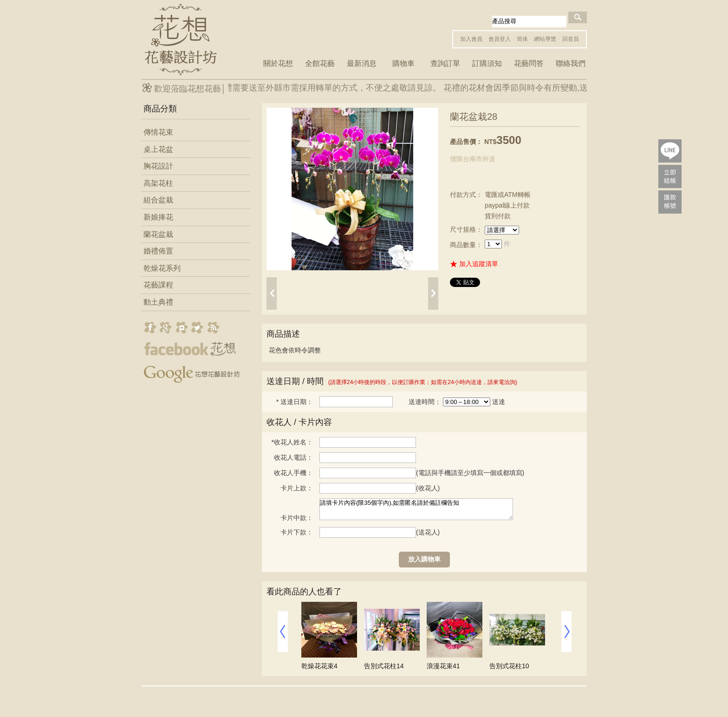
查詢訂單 (445, 63)
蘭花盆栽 (158, 234)
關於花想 (278, 63)
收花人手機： (293, 473)
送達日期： (295, 402)
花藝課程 (158, 285)
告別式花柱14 (384, 666)
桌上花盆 (158, 149)
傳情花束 (158, 132)
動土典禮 (158, 302)
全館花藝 (320, 63)
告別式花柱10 (509, 666)
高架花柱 (158, 183)
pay (670, 176)
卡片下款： (297, 532)
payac (670, 202)
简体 (522, 39)
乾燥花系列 (162, 268)
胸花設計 (158, 166)
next (433, 293)
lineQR (670, 151)
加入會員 (471, 39)
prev (272, 293)
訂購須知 (487, 63)
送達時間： (425, 402)
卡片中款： (297, 518)
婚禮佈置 (158, 251)
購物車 (403, 63)
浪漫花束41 (443, 666)
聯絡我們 (571, 63)
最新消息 (362, 63)
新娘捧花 (158, 217)
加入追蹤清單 (479, 264)
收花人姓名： (292, 442)
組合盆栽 (158, 200)
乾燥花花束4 (319, 666)
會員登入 (500, 39)
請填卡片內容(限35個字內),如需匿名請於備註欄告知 (416, 509)
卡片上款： (297, 488)
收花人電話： (293, 457)
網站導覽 (545, 39)
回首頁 (571, 39)
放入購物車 (424, 559)
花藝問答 (529, 63)
